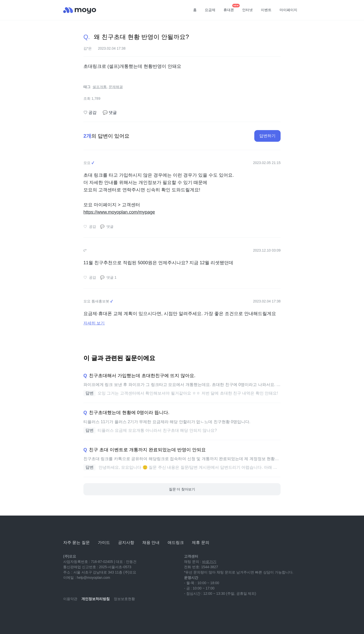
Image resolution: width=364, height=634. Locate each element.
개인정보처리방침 (96, 599)
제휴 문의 (200, 543)
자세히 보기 (94, 323)
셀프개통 (100, 87)
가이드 (104, 543)
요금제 (210, 10)
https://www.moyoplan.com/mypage (119, 212)
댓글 (110, 113)
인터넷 (247, 10)
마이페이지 (288, 10)
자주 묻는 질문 (76, 543)
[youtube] (67, 614)
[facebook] (101, 614)
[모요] (76, 529)
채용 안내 (151, 543)
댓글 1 (108, 278)
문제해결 (116, 87)
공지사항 (126, 543)
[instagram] (89, 614)
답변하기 (267, 136)
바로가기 (209, 562)
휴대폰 (231, 8)
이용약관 (70, 599)
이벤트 (266, 10)
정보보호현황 (124, 599)
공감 (90, 113)
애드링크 (176, 543)
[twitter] (112, 614)
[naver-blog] (78, 614)
